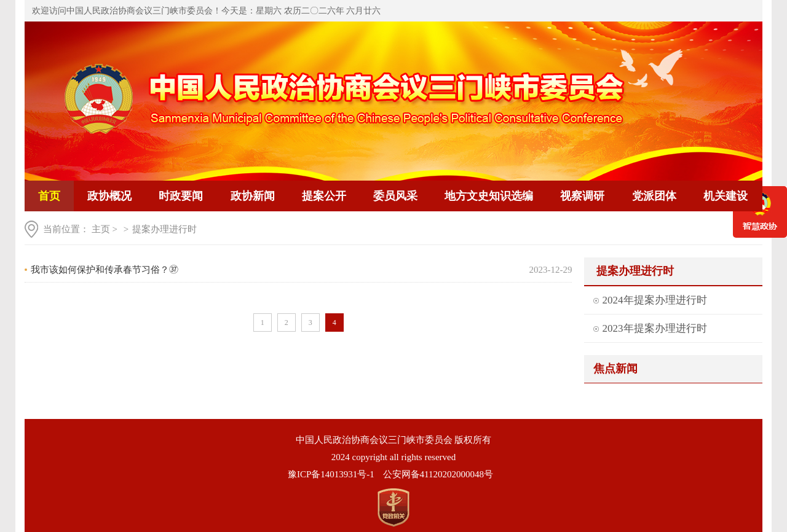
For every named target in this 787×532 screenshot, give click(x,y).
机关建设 (726, 196)
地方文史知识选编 (489, 196)
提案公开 (324, 196)
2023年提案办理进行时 (655, 328)
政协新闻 (253, 196)
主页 (101, 229)
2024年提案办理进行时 (655, 300)
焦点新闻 (615, 369)
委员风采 (395, 196)
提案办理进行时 (164, 229)
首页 (49, 196)
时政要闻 (181, 196)
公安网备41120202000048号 (438, 474)
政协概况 (109, 196)
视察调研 (582, 196)
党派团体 (654, 196)
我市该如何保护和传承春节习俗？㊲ (105, 270)
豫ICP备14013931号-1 (331, 474)
